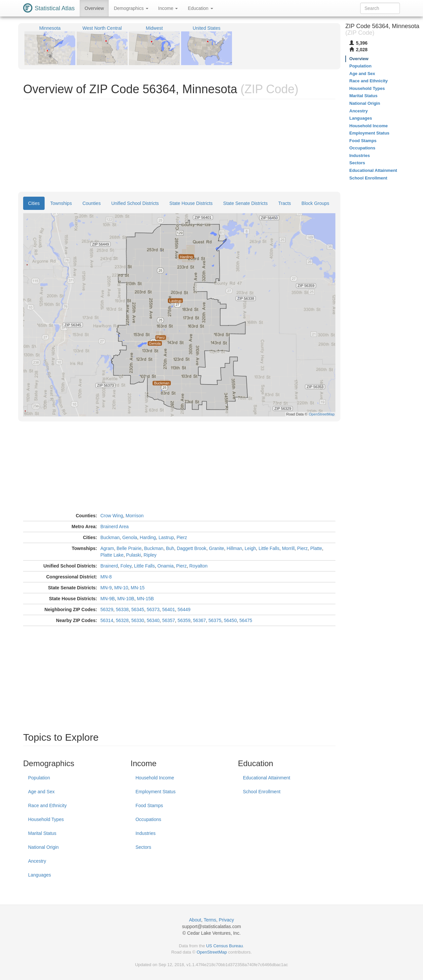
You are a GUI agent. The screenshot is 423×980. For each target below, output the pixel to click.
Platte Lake (112, 555)
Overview (94, 8)
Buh (170, 548)
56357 (169, 620)
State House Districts (191, 203)
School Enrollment (262, 792)
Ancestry (37, 861)
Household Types (46, 819)
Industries (146, 833)
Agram (107, 548)
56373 (153, 609)
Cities (34, 203)
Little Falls (269, 548)
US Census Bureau (225, 946)
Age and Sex (41, 792)
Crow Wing (112, 516)
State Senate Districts (245, 203)
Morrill (288, 548)
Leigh (250, 548)
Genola (130, 537)
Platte (316, 548)
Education (200, 8)
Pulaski (134, 555)
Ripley (150, 555)
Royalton (198, 566)
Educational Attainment (267, 778)
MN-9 (106, 588)
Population (39, 778)
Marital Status (42, 833)
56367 (199, 620)
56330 (138, 620)
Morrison (135, 516)
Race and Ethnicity (47, 805)
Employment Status (155, 792)
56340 (153, 620)
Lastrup (166, 537)
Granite (216, 548)
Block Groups (315, 203)
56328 (122, 620)
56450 (231, 620)
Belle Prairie (129, 548)
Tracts (285, 203)
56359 (184, 620)
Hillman (234, 548)
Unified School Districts (135, 203)
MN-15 (138, 588)
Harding (148, 537)
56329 (107, 609)
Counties (91, 203)
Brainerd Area (115, 527)
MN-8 (106, 577)
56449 (184, 609)
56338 (122, 609)
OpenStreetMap (212, 952)
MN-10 (121, 588)
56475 (246, 620)
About (195, 920)
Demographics (131, 8)
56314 (107, 620)
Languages (39, 875)
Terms (210, 920)
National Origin (43, 847)
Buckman (110, 537)
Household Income (155, 778)
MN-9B (108, 599)
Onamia (165, 566)
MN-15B (145, 599)
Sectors (143, 847)
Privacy (226, 920)
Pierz (182, 537)
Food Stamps (149, 805)
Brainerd (109, 566)
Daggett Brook (192, 548)
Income (168, 8)
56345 (138, 609)
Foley (126, 566)
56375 (215, 620)
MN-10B (126, 599)
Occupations (148, 819)
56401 (169, 609)
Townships (61, 203)
